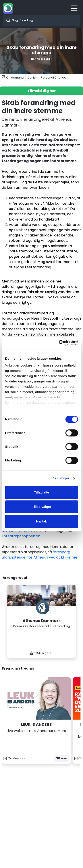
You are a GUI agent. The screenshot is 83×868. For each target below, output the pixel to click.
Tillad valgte (41, 507)
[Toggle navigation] (75, 8)
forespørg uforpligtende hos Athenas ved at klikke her (40, 555)
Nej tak (41, 521)
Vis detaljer (61, 478)
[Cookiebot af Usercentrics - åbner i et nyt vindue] (59, 343)
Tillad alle (41, 492)
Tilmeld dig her (42, 91)
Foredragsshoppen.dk (21, 536)
